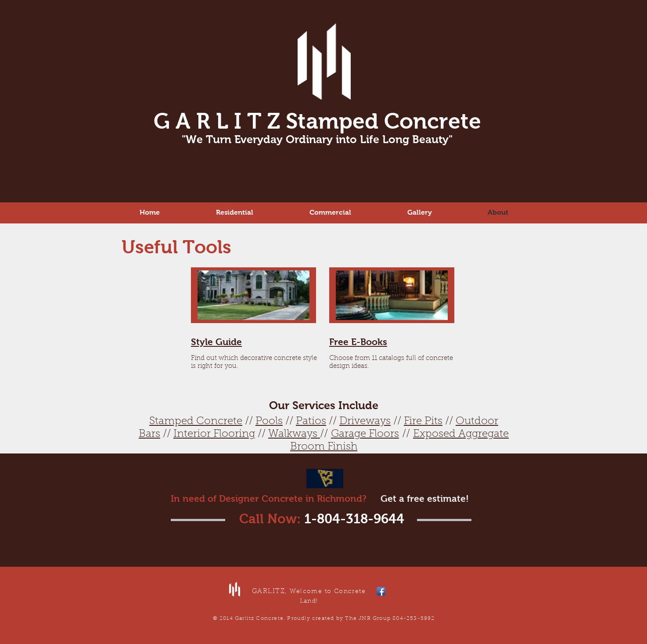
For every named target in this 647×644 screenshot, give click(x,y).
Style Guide (216, 342)
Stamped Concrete (196, 421)
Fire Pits (423, 421)
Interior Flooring (214, 434)
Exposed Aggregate (461, 434)
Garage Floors (365, 434)
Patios (311, 421)
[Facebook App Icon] (381, 591)
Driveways (365, 421)
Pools (269, 421)
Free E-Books (358, 342)
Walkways (294, 434)
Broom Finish (324, 447)
